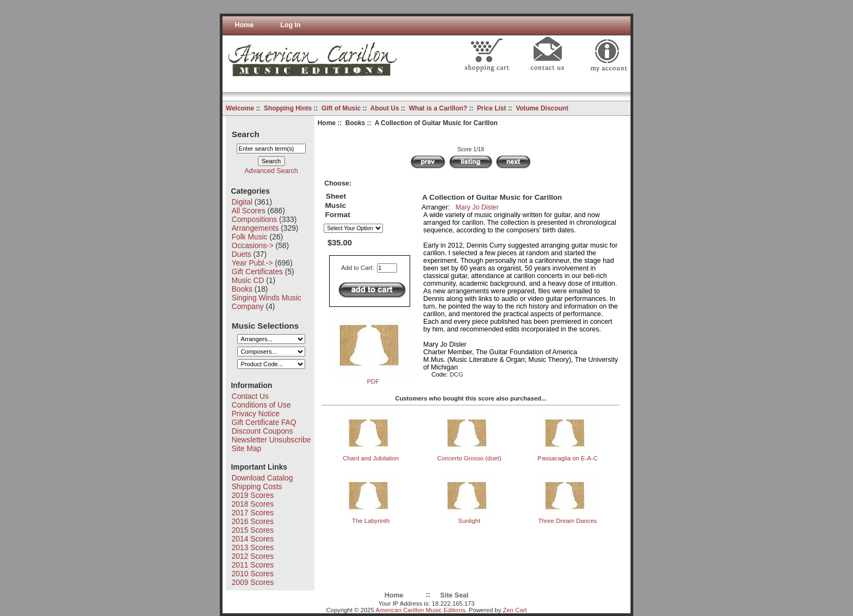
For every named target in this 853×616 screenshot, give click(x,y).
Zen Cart (515, 610)
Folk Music (250, 237)
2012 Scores (253, 556)
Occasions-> (253, 245)
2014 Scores (253, 539)
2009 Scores (253, 582)
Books (355, 123)
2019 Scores (253, 495)
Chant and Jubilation (371, 458)
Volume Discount (542, 108)
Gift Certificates (257, 272)
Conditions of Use (261, 405)
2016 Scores (253, 521)
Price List (492, 108)
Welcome (240, 108)
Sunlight (469, 521)
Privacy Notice (256, 414)
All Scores (249, 211)
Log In (290, 25)
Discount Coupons (262, 431)
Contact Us (250, 396)
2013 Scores (253, 547)
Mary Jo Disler (477, 207)
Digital (242, 202)
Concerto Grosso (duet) (469, 458)
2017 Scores (253, 513)
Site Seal (454, 595)
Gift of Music (341, 108)
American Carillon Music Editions (420, 610)
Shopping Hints (288, 108)
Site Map (246, 448)
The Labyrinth (371, 521)
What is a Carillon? (438, 108)
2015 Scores (253, 530)
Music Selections (265, 325)
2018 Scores (253, 504)
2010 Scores (253, 574)
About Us (385, 108)
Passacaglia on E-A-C (568, 458)
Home (245, 25)
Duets (242, 254)
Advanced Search (271, 171)
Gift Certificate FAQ (264, 422)
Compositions (255, 219)
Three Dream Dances (567, 521)
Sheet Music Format (337, 205)
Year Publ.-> (252, 263)
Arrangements (255, 228)
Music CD (248, 280)
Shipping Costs (257, 486)
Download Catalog (262, 478)
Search (246, 134)
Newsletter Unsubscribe (271, 440)
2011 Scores (253, 565)
